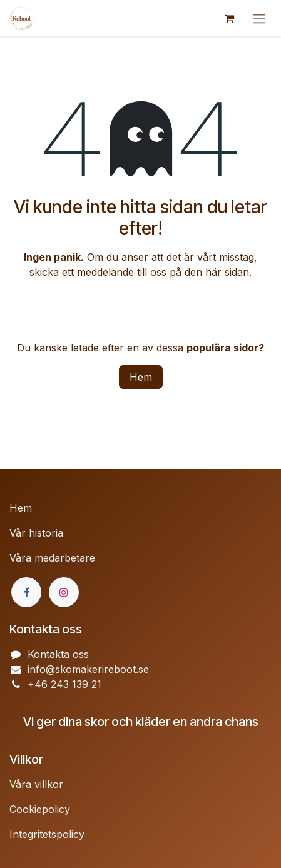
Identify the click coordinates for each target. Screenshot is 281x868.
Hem (141, 377)
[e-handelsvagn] (229, 18)
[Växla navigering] (259, 18)
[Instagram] (64, 592)
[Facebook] (26, 592)
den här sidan (217, 272)
